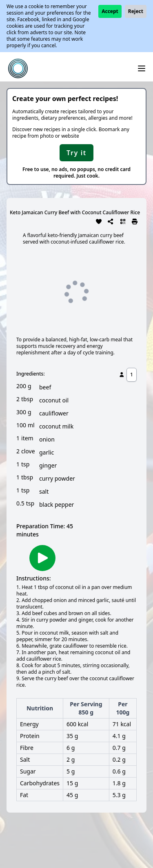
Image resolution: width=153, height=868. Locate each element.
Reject (136, 11)
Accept (110, 11)
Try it (76, 153)
